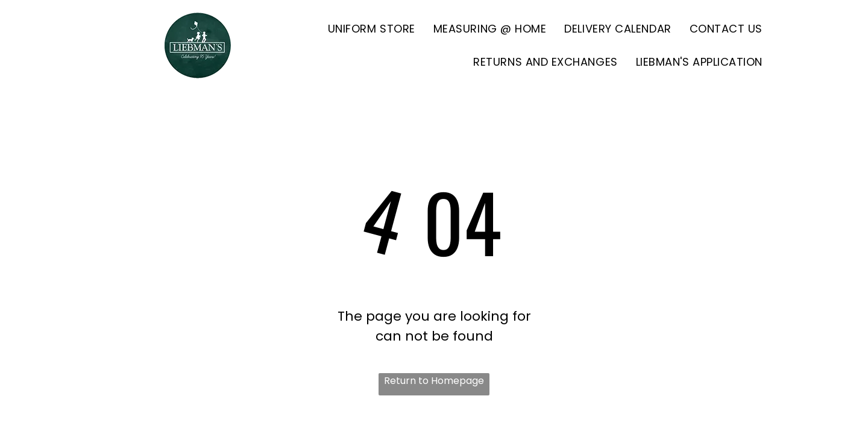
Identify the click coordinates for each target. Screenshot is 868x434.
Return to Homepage (434, 381)
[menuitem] (372, 29)
